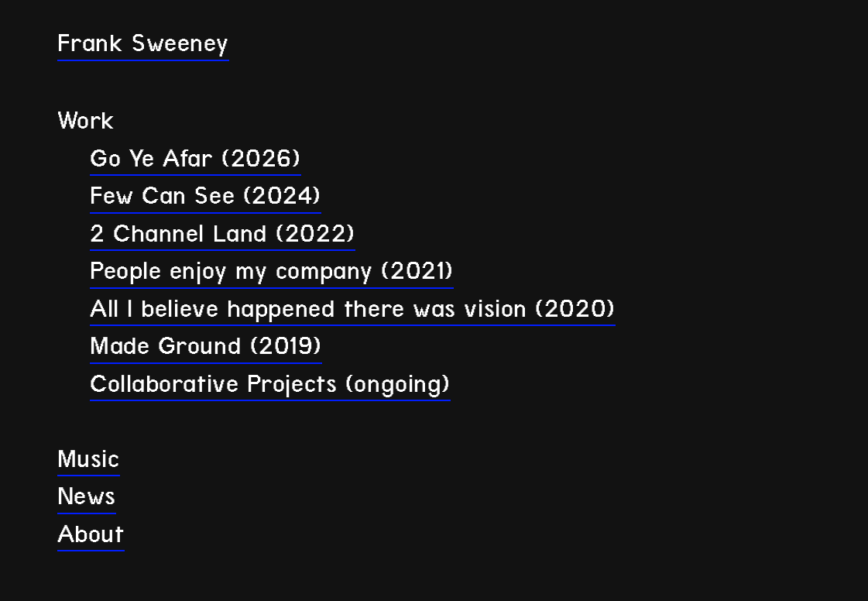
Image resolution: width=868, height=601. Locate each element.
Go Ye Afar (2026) (196, 158)
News (87, 496)
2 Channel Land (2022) (223, 234)
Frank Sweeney (143, 43)
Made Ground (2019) (206, 346)
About (91, 534)
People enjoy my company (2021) (272, 271)
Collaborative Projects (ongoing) (270, 384)
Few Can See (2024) (206, 196)
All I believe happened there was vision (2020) (353, 309)
